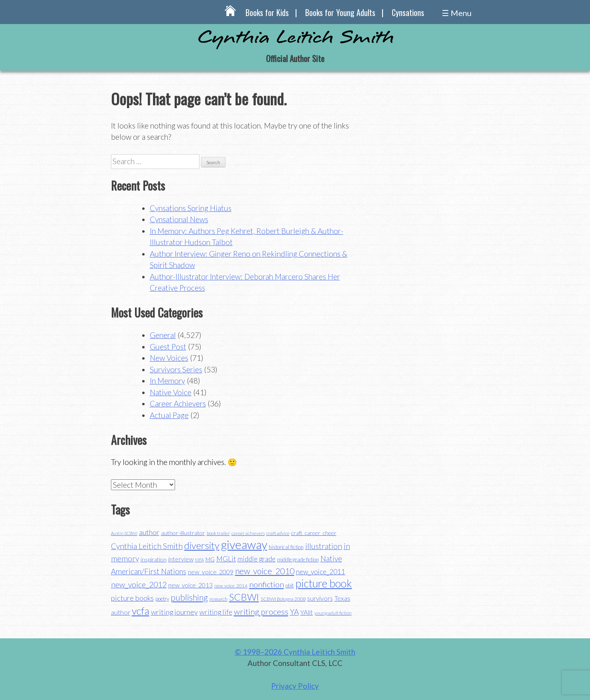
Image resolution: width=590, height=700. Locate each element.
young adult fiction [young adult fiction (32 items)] (333, 613)
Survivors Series (176, 369)
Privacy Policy (295, 686)
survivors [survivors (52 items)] (320, 598)
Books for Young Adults (340, 12)
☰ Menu (457, 13)
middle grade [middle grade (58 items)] (257, 559)
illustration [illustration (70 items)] (324, 546)
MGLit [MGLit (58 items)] (226, 559)
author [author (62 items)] (149, 532)
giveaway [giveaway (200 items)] (244, 544)
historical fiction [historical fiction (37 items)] (286, 547)
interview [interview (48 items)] (181, 559)
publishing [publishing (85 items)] (189, 597)
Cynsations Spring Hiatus (191, 208)
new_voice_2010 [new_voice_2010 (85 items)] (265, 571)
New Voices (169, 358)
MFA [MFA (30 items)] (199, 560)
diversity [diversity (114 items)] (202, 545)
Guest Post (168, 347)
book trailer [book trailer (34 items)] (218, 533)
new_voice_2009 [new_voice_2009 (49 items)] (211, 572)
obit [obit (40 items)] (290, 585)
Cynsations (408, 12)
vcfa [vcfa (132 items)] (141, 611)
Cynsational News (179, 219)
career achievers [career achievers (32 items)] (248, 533)
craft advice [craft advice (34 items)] (278, 533)
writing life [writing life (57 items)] (216, 612)
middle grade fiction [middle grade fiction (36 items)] (298, 559)
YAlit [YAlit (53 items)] (307, 612)
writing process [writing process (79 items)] (261, 611)
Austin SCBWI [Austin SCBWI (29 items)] (124, 533)
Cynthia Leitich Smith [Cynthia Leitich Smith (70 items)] (147, 546)
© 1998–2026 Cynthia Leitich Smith (295, 652)
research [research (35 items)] (218, 599)
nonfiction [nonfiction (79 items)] (267, 584)
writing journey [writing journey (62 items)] (174, 612)
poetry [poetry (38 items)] (162, 599)
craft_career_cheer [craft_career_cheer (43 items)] (314, 533)
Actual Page (169, 415)
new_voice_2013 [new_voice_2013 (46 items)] (190, 585)
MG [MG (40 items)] (210, 559)
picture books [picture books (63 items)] (132, 598)
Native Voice (171, 392)
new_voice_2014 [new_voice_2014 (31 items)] (231, 586)
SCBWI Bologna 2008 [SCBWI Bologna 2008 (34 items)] (283, 599)
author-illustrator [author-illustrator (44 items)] (183, 533)
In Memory (167, 381)
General (163, 335)
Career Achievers (178, 403)
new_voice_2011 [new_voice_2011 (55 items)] (321, 572)
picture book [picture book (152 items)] (324, 583)
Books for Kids (267, 12)
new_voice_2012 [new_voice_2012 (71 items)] (139, 584)
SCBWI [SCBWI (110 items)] (244, 597)
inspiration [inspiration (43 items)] (154, 559)
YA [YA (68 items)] (294, 612)
